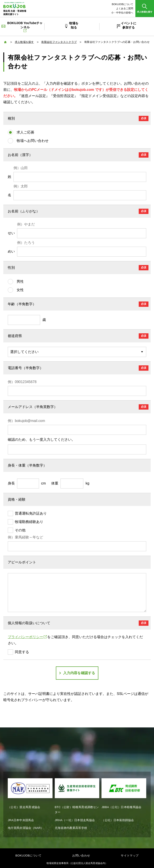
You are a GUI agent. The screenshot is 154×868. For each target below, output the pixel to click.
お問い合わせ (81, 856)
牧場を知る (74, 25)
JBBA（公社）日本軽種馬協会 (121, 807)
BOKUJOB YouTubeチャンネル (25, 27)
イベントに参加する (129, 25)
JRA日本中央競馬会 (21, 820)
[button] (145, 9)
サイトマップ (130, 856)
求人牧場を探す (24, 42)
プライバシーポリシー (27, 637)
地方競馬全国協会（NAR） (26, 828)
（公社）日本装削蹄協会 (118, 820)
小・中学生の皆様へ (122, 13)
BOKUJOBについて (122, 4)
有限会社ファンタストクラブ (59, 42)
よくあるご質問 (125, 8)
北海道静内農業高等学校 (71, 828)
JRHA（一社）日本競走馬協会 (75, 820)
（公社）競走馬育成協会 (24, 807)
